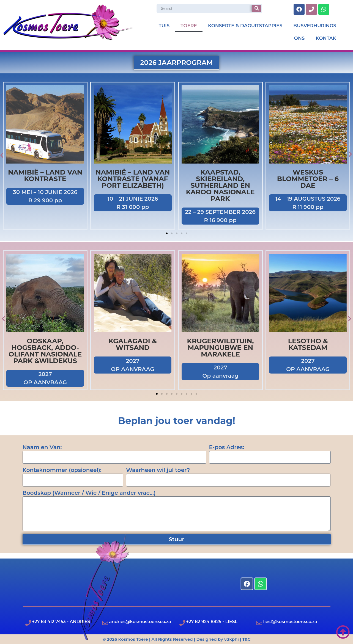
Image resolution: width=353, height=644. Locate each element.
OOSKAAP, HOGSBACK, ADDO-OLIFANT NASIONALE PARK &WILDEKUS (45, 351)
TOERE (189, 26)
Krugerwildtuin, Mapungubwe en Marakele (220, 348)
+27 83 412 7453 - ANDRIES (61, 622)
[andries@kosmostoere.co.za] (105, 623)
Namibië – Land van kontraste (45, 175)
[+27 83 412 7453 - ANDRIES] (28, 623)
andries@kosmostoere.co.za (140, 622)
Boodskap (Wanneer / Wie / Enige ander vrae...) (89, 493)
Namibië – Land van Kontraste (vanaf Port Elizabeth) (133, 179)
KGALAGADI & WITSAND (133, 344)
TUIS (164, 26)
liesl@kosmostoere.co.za (290, 622)
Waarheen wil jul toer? (158, 470)
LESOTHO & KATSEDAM (308, 344)
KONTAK (326, 38)
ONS (299, 38)
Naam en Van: (42, 447)
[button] (167, 233)
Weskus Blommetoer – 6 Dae (308, 179)
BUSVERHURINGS (315, 26)
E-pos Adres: (227, 447)
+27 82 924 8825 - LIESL (212, 622)
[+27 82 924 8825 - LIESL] (182, 623)
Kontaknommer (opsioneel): (62, 470)
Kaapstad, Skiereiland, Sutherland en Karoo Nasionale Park (220, 185)
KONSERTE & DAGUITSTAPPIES (245, 26)
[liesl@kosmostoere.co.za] (259, 623)
